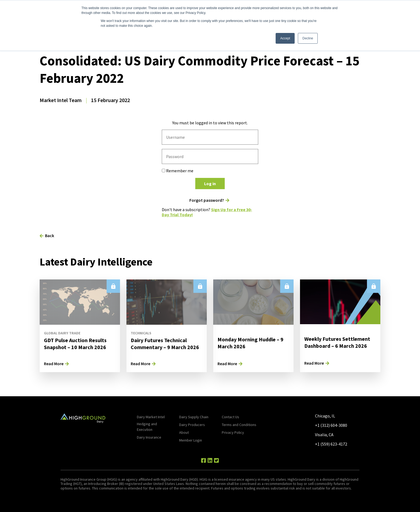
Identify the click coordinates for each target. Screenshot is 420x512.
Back (50, 236)
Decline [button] (308, 38)
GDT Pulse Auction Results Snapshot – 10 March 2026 (75, 344)
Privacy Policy (233, 432)
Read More (54, 364)
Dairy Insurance (149, 437)
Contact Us (230, 417)
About (184, 432)
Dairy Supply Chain (194, 417)
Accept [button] (285, 38)
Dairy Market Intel (151, 417)
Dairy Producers (192, 425)
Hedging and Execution (147, 427)
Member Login (191, 440)
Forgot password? (207, 200)
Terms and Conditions (239, 425)
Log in (210, 184)
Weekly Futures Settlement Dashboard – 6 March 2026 (337, 342)
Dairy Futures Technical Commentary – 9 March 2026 (165, 344)
